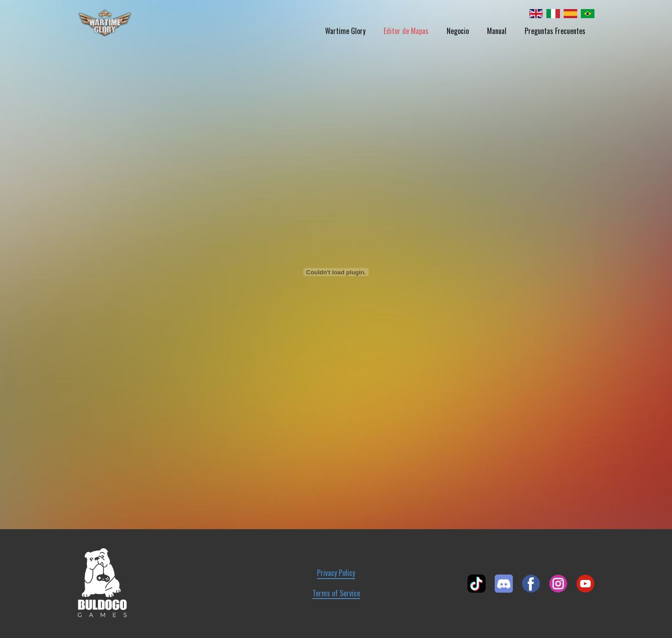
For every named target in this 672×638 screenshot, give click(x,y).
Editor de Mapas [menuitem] (406, 31)
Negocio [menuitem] (458, 31)
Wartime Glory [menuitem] (345, 31)
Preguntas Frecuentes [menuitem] (555, 31)
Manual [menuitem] (497, 31)
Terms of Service (336, 593)
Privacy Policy (336, 573)
